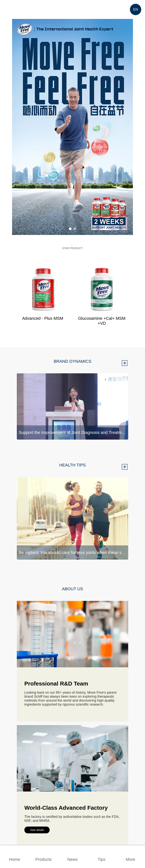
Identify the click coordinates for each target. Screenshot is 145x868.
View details (37, 830)
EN (135, 9)
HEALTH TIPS (72, 465)
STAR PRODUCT (72, 248)
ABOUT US (72, 589)
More (130, 859)
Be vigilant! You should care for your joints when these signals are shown (73, 553)
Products (44, 859)
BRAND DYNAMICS (72, 361)
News (72, 859)
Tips (101, 859)
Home (14, 859)
